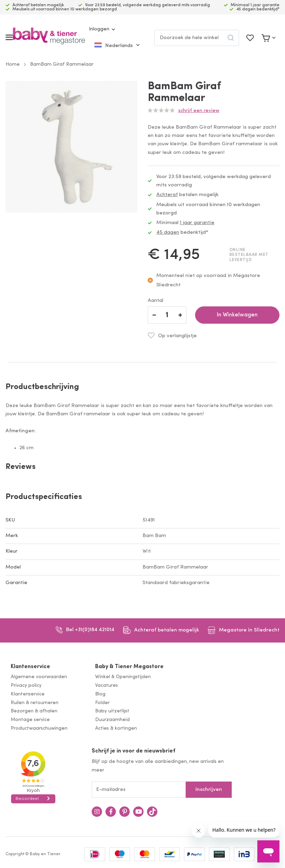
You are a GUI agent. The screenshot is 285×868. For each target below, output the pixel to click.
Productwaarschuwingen (39, 728)
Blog (100, 694)
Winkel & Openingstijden (123, 677)
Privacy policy (26, 686)
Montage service (30, 720)
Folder (102, 703)
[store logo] (49, 38)
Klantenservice (30, 667)
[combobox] (197, 38)
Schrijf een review (199, 111)
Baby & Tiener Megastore (129, 667)
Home (13, 64)
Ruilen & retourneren (35, 703)
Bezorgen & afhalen (34, 711)
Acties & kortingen (116, 728)
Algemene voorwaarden (39, 677)
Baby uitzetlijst (112, 711)
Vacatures (107, 686)
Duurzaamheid (112, 720)
